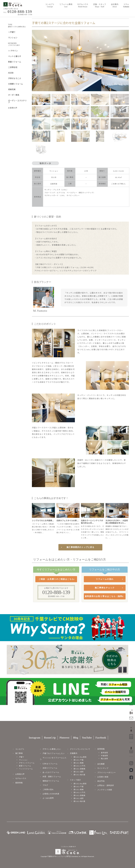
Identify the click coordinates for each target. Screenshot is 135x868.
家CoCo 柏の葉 (79, 775)
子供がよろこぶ (15, 78)
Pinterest (64, 738)
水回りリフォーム (50, 768)
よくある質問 (48, 798)
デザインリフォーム (27, 763)
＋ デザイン (13, 50)
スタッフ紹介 (75, 780)
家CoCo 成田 (79, 772)
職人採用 (104, 759)
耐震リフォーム (15, 61)
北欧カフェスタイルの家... (67, 520)
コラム (126, 5)
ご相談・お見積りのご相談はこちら (56, 579)
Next (126, 60)
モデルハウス (21, 778)
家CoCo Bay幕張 (80, 757)
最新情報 (19, 783)
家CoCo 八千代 (79, 766)
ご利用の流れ (48, 789)
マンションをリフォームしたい (53, 759)
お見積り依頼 (103, 777)
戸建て (22, 757)
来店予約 (101, 781)
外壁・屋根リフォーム (52, 777)
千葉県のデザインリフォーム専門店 (59, 856)
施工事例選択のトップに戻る (80, 547)
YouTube (87, 738)
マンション (13, 37)
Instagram (35, 738)
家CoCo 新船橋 (79, 769)
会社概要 (101, 764)
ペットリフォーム (26, 769)
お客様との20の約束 (51, 794)
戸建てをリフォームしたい (54, 753)
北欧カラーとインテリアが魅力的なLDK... (92, 522)
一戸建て (12, 32)
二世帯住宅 (13, 67)
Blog (76, 738)
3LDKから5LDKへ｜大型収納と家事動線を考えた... (117, 522)
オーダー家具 (14, 95)
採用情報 (101, 749)
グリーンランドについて (80, 749)
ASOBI (11, 72)
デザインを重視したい (52, 749)
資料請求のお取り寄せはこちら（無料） (105, 596)
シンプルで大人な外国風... (43, 520)
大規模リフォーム (15, 84)
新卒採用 (104, 753)
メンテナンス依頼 (105, 790)
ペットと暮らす (15, 56)
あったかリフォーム (51, 772)
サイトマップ (103, 768)
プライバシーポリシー (107, 773)
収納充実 (12, 89)
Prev (34, 60)
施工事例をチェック (105, 588)
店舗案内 (74, 753)
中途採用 (104, 756)
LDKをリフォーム (50, 764)
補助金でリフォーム (51, 781)
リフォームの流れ (105, 579)
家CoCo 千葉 (79, 760)
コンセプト (50, 5)
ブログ (45, 785)
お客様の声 (20, 774)
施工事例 (19, 753)
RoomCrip (50, 738)
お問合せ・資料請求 (106, 785)
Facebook (101, 738)
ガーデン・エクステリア (17, 101)
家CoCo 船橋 (79, 763)
